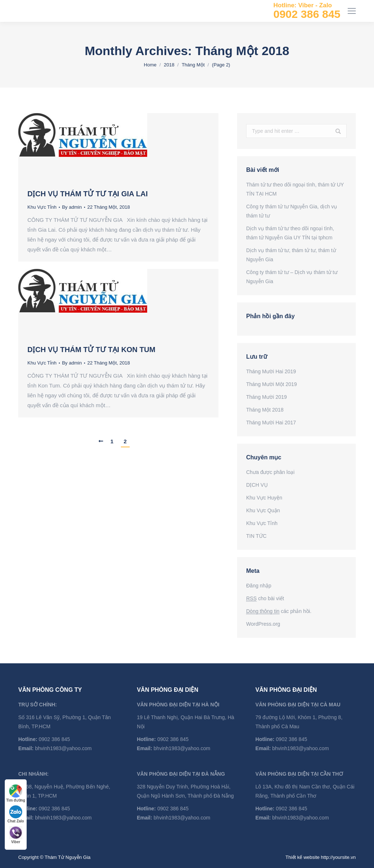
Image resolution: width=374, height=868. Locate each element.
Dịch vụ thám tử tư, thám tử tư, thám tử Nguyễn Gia (291, 255)
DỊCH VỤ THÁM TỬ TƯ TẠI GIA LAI (88, 194)
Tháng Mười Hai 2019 (271, 371)
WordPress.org (263, 624)
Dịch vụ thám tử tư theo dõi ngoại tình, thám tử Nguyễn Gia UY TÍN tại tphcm (290, 233)
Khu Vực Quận (263, 510)
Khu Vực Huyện (264, 498)
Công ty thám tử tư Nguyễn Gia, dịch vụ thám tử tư (292, 211)
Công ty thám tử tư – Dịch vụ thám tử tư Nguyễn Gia (292, 277)
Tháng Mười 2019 (266, 397)
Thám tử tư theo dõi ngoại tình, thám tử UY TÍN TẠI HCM (295, 189)
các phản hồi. (279, 611)
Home (150, 65)
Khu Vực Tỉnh (42, 207)
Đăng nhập (259, 586)
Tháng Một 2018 (265, 410)
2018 (169, 65)
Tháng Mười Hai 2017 (271, 423)
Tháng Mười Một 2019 (272, 384)
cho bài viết (265, 599)
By (72, 207)
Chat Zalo (16, 814)
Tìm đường (16, 793)
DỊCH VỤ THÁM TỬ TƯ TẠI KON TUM (91, 350)
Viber (16, 835)
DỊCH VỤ (257, 485)
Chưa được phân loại (270, 472)
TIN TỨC (256, 536)
